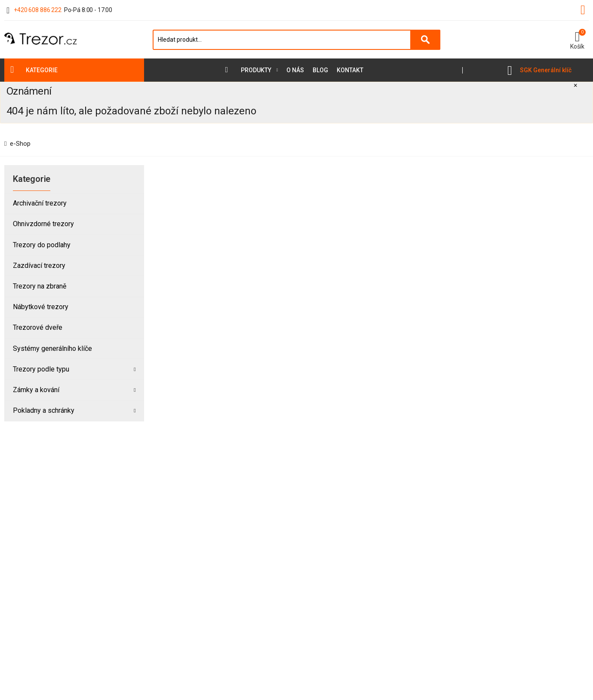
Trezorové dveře (38, 327)
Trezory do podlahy (42, 245)
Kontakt (350, 70)
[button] (577, 40)
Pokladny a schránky (44, 410)
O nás (295, 70)
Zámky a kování (36, 390)
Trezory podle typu (41, 369)
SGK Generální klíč (546, 70)
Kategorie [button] (42, 70)
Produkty (256, 70)
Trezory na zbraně (40, 286)
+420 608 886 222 (38, 10)
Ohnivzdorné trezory (43, 224)
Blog (320, 70)
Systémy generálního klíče (52, 348)
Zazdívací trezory (39, 266)
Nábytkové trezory (41, 307)
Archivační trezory (40, 203)
